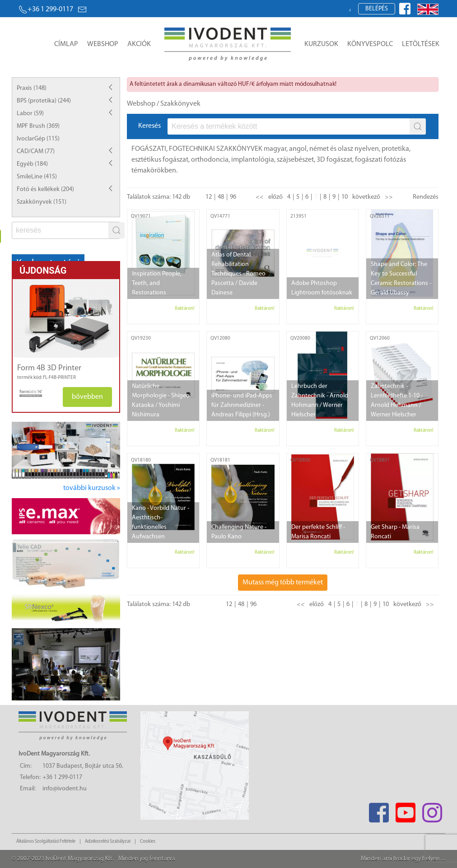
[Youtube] (405, 810)
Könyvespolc (370, 44)
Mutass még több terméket (283, 583)
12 (209, 197)
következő (366, 197)
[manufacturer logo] (27, 393)
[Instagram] (432, 810)
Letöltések (421, 44)
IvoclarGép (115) (38, 139)
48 (221, 197)
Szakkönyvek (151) (42, 202)
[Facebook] (379, 810)
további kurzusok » (92, 488)
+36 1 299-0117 (46, 9)
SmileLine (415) (37, 177)
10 (345, 197)
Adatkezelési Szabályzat (108, 842)
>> (389, 197)
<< (260, 197)
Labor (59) (30, 114)
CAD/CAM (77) (36, 152)
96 (233, 197)
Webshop (103, 44)
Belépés (377, 9)
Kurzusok (321, 44)
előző (275, 197)
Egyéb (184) (32, 164)
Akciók (139, 44)
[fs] (61, 230)
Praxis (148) (32, 88)
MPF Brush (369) (38, 126)
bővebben (87, 397)
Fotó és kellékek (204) (45, 189)
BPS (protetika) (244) (44, 101)
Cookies (148, 842)
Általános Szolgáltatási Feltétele (46, 842)
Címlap (66, 44)
